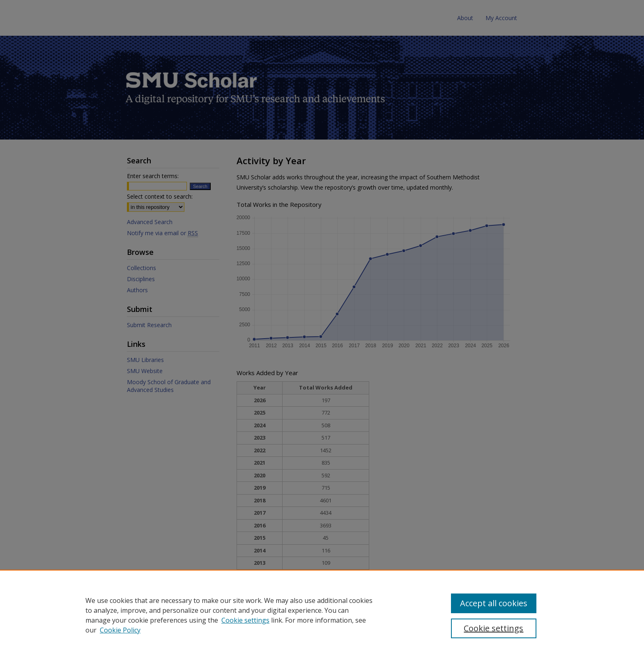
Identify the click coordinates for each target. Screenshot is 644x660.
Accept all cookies (494, 603)
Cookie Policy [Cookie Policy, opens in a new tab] (120, 630)
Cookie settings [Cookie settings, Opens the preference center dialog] (493, 628)
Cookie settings (245, 620)
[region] (322, 615)
